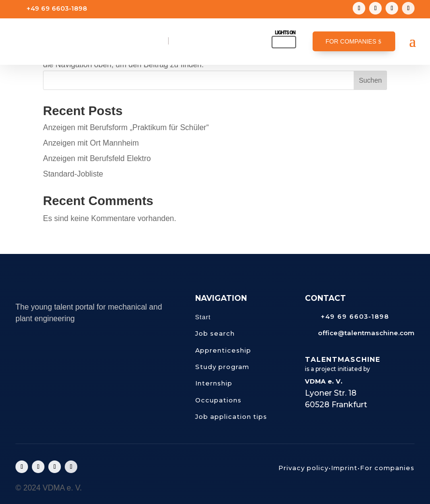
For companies (351, 42)
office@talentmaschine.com (76, 24)
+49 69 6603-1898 (57, 8)
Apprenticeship (223, 350)
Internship (214, 383)
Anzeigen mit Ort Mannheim (91, 143)
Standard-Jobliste (73, 174)
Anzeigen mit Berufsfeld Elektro (97, 158)
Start (203, 317)
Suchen (370, 80)
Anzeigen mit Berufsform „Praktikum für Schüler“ (126, 127)
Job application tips (231, 416)
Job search (215, 333)
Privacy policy (303, 468)
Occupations (218, 400)
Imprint (344, 468)
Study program (222, 367)
